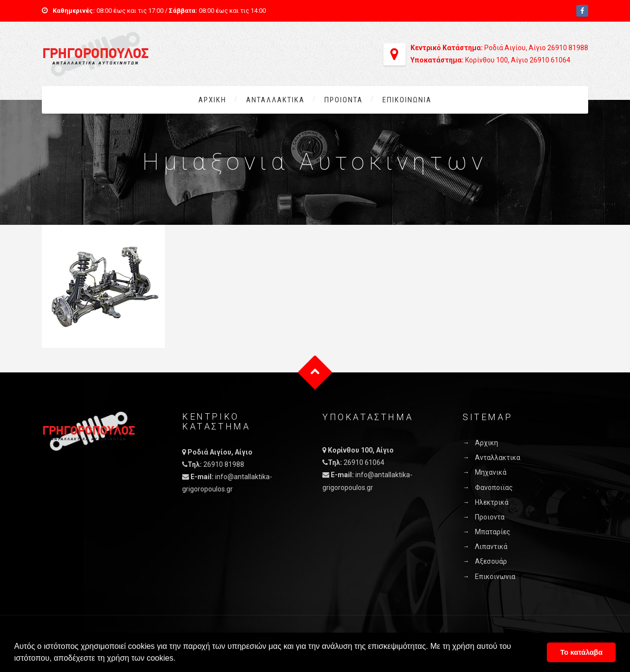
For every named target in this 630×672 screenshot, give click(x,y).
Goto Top (315, 373)
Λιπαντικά (491, 547)
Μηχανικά (491, 472)
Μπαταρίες (493, 532)
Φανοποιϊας (494, 488)
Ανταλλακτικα (275, 100)
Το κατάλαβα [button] (581, 652)
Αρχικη (212, 100)
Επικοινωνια (407, 100)
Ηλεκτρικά (492, 502)
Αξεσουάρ (491, 561)
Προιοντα (344, 100)
